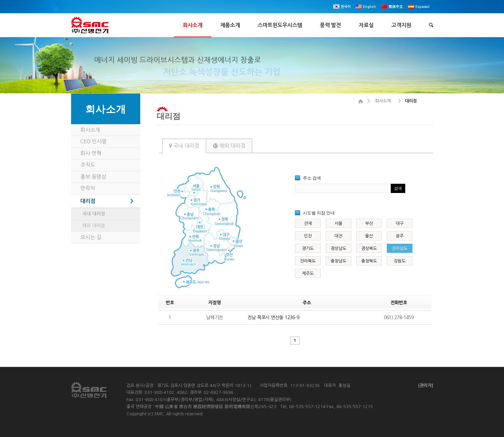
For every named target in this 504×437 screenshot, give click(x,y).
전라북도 (308, 261)
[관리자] (426, 385)
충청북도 (369, 261)
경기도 (308, 248)
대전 (338, 236)
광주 (400, 236)
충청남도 (338, 261)
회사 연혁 (91, 153)
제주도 (308, 273)
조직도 (88, 165)
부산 (369, 223)
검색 (398, 188)
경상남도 (338, 248)
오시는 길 (91, 237)
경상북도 (369, 248)
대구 (400, 223)
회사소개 (383, 101)
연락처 (88, 188)
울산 (369, 236)
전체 (308, 223)
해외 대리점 (229, 146)
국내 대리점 (184, 146)
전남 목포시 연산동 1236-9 (273, 317)
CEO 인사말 (93, 141)
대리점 (169, 116)
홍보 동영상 (93, 177)
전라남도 (400, 248)
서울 (338, 223)
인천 (308, 236)
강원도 (400, 261)
